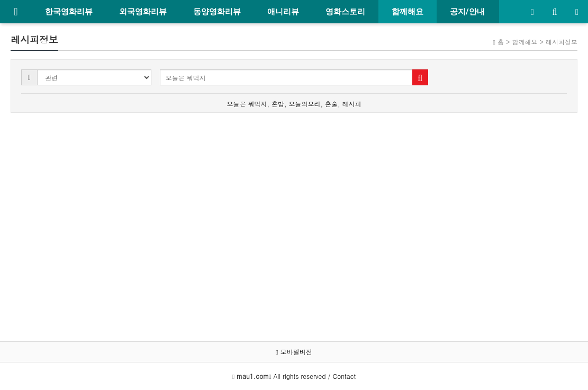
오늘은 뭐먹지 (247, 104)
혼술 (331, 104)
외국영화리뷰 (143, 12)
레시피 (352, 104)
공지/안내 (467, 12)
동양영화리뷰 (217, 12)
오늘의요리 (305, 104)
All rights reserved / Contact (296, 376)
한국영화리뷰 (69, 12)
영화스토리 (345, 12)
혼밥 (278, 104)
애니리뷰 (283, 12)
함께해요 (408, 12)
